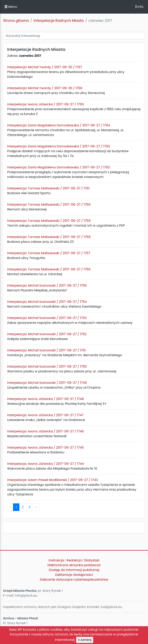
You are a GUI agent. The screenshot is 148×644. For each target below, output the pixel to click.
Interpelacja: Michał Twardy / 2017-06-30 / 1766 (45, 88)
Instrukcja (56, 560)
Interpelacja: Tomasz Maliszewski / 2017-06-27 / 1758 (49, 237)
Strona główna (16, 21)
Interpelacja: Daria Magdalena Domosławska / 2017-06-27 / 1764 (59, 125)
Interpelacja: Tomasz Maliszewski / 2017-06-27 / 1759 (49, 221)
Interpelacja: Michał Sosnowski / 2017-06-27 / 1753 (47, 318)
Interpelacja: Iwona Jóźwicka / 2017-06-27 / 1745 (45, 447)
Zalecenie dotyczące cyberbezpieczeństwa (74, 579)
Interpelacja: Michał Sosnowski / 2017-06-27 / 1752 (47, 334)
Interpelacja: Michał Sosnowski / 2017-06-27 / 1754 (47, 302)
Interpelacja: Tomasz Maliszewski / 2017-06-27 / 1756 (49, 269)
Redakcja (74, 560)
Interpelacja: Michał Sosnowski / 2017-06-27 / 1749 (47, 383)
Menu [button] (11, 7)
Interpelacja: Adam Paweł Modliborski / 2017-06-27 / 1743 (52, 480)
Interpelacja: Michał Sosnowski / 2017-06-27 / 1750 (47, 366)
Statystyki (92, 560)
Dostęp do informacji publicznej (74, 570)
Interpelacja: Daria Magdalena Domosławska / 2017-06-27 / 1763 (59, 146)
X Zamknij (85, 640)
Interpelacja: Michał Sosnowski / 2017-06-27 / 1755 (47, 285)
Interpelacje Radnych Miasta (59, 21)
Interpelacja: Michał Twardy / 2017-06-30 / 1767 (45, 67)
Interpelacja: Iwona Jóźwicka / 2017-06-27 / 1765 (45, 104)
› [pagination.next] (36, 507)
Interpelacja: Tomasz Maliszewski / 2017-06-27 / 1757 (49, 253)
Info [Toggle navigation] (139, 7)
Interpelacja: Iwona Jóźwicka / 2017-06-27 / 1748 (45, 399)
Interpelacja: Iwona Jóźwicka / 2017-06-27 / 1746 (45, 431)
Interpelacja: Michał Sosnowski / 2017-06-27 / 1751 (46, 350)
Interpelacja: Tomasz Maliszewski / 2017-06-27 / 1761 (48, 188)
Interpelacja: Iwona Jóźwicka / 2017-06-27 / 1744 (45, 464)
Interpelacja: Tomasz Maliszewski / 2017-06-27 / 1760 (49, 204)
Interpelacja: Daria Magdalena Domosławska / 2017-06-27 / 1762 (58, 167)
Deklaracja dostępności (74, 575)
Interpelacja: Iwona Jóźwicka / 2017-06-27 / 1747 (45, 415)
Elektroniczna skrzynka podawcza (74, 565)
